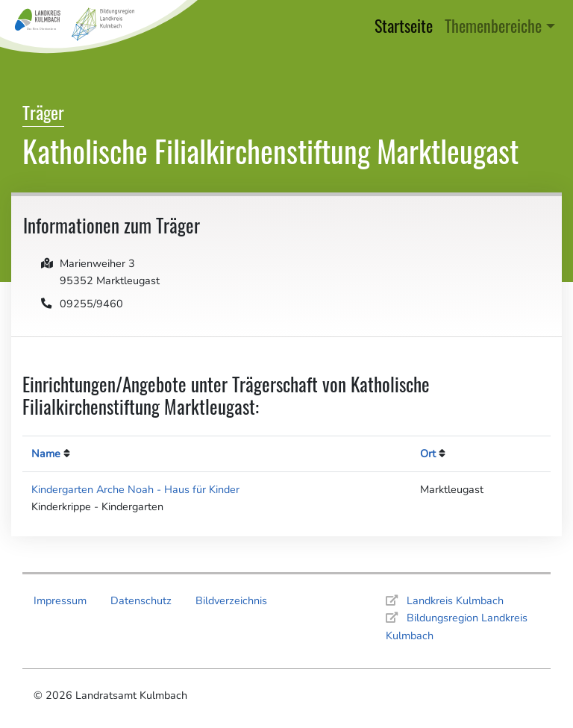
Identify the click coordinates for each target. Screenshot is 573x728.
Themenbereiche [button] (493, 25)
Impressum (60, 600)
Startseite (407, 24)
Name (46, 454)
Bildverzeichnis (231, 600)
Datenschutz (141, 600)
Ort (428, 454)
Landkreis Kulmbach (455, 600)
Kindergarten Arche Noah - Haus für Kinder (135, 489)
